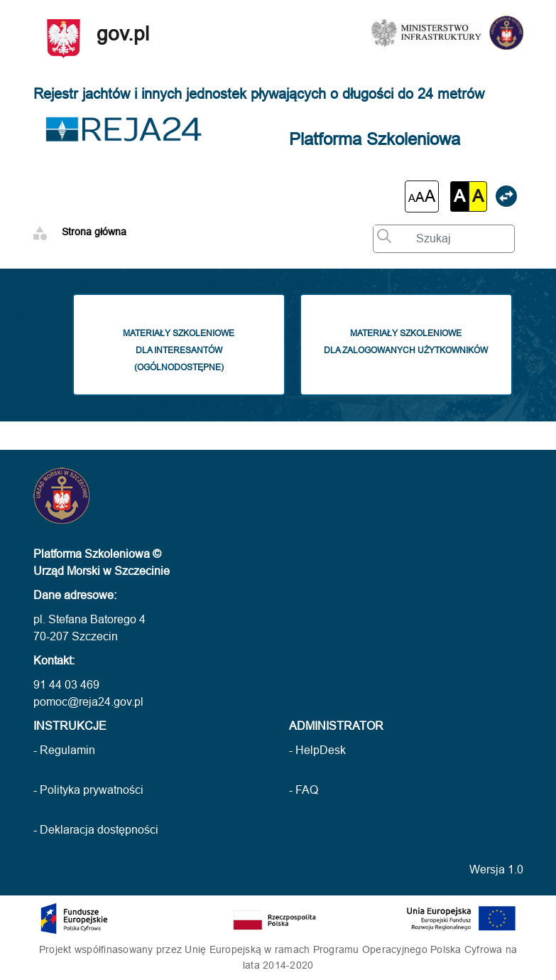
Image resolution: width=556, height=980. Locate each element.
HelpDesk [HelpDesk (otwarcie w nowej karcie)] (321, 750)
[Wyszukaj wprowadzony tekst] (381, 234)
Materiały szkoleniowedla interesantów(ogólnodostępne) (187, 349)
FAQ (307, 790)
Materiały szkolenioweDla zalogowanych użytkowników (406, 340)
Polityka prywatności (92, 790)
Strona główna (94, 232)
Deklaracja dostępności (99, 829)
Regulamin (67, 750)
